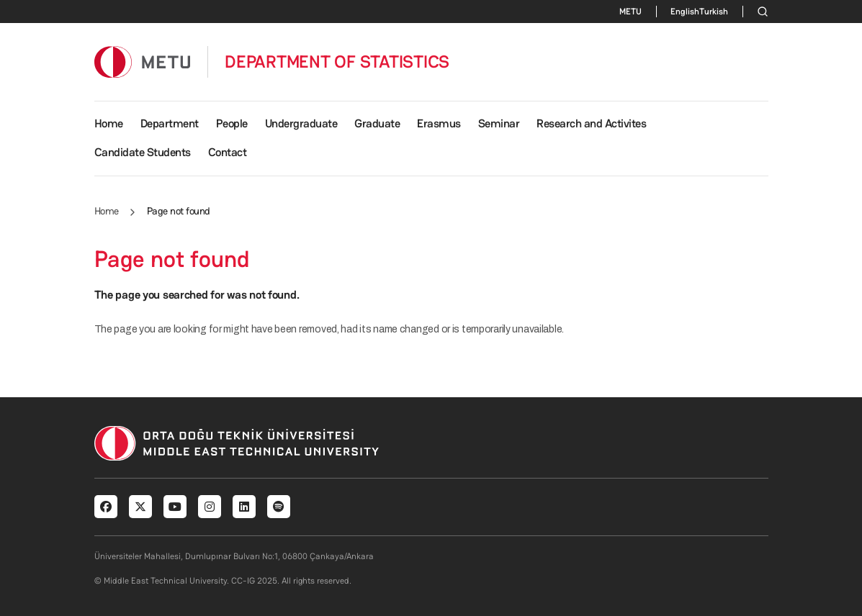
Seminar (499, 123)
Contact (228, 152)
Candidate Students (143, 152)
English (685, 12)
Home (109, 123)
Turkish (714, 12)
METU (630, 12)
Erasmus (439, 123)
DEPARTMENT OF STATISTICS (337, 62)
